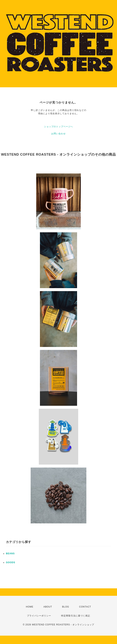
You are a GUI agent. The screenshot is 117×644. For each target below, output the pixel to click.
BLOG (66, 607)
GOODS (11, 562)
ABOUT (48, 607)
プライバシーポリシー (39, 616)
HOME (30, 607)
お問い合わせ (58, 134)
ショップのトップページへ (58, 127)
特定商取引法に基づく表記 (76, 616)
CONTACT (85, 607)
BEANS (10, 554)
